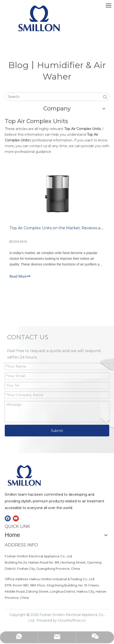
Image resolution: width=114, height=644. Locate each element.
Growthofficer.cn (72, 620)
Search (105, 97)
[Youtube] (16, 518)
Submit (57, 431)
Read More (20, 276)
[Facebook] (8, 518)
